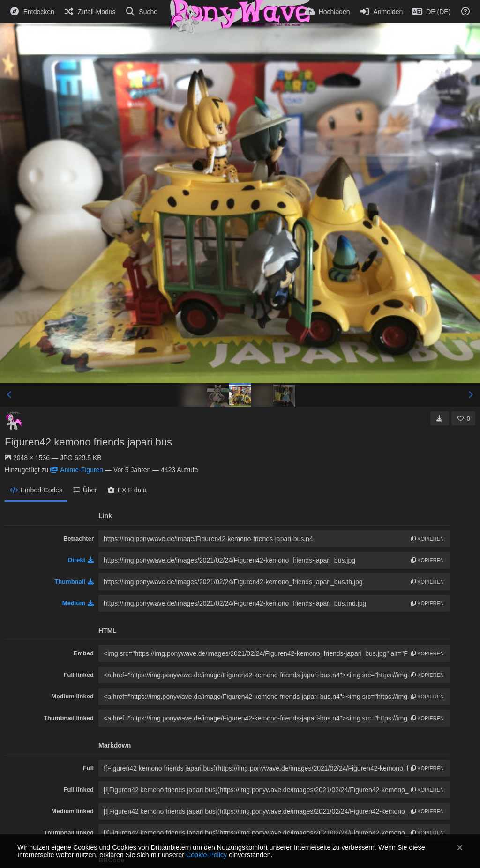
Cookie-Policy (206, 855)
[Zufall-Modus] (90, 12)
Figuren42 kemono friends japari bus (88, 442)
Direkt (81, 560)
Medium (78, 603)
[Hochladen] (327, 12)
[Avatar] (14, 421)
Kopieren (427, 539)
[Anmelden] (381, 12)
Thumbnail (74, 582)
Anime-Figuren (77, 470)
